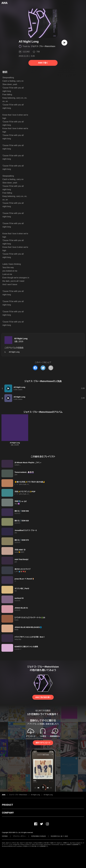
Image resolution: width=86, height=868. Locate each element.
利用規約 (5, 836)
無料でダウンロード (43, 743)
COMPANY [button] (8, 813)
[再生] (64, 43)
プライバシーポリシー (19, 836)
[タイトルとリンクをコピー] (51, 368)
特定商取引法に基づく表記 (59, 836)
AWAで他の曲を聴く (43, 697)
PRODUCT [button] (7, 805)
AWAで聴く (43, 63)
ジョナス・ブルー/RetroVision (43, 46)
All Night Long (21, 339)
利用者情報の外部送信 (39, 836)
